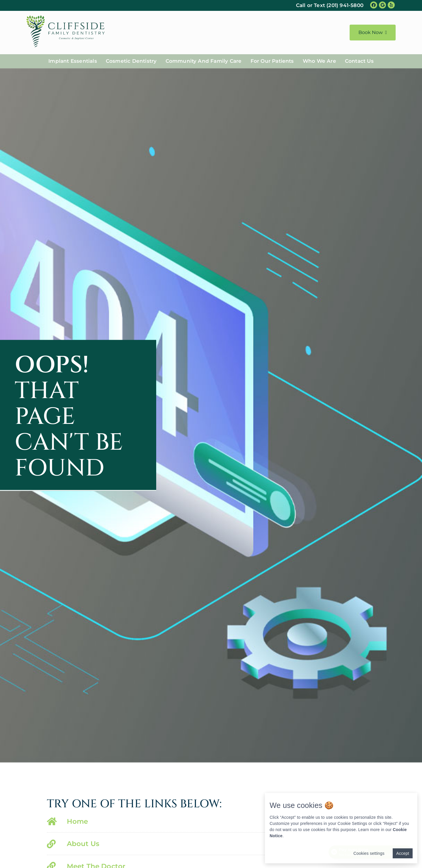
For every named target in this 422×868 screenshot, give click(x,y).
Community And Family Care (204, 61)
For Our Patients (272, 61)
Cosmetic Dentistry (131, 61)
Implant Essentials (73, 61)
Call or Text (330, 5)
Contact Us (359, 61)
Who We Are (319, 61)
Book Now (373, 32)
